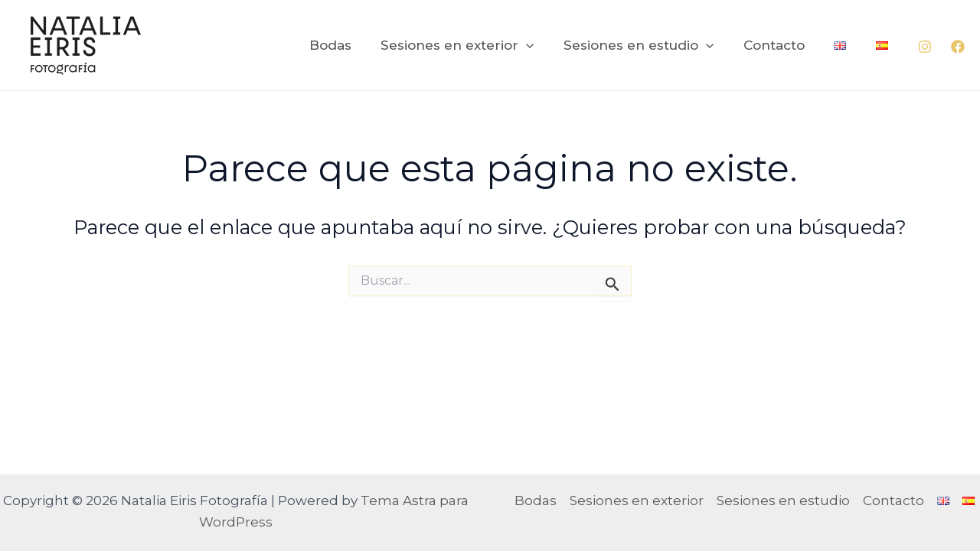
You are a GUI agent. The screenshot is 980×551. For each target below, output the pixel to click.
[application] (542, 45)
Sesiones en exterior (473, 45)
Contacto (782, 45)
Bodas (350, 45)
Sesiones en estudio (651, 45)
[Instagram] (925, 47)
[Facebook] (958, 47)
